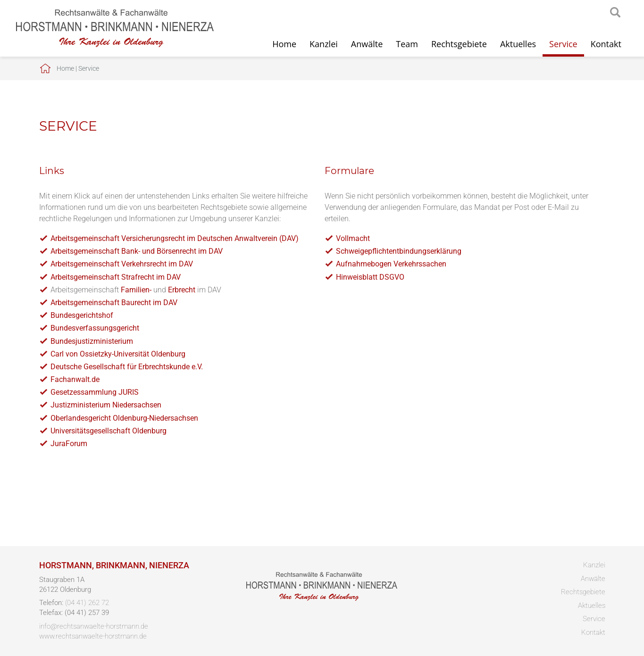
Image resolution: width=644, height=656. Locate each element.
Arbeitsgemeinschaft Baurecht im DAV (114, 303)
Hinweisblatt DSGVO (370, 277)
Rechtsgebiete (459, 44)
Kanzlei (324, 44)
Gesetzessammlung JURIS (95, 392)
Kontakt (606, 44)
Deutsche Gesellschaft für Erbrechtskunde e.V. (127, 367)
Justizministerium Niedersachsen (106, 405)
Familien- (136, 290)
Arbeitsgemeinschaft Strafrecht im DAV (116, 277)
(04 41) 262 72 (87, 603)
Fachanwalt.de (75, 379)
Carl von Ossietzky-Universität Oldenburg (118, 354)
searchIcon (615, 13)
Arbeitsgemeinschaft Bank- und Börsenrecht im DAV (137, 251)
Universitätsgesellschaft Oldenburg (109, 431)
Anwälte (367, 44)
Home (284, 44)
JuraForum (69, 444)
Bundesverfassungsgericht (95, 328)
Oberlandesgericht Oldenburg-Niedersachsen (124, 418)
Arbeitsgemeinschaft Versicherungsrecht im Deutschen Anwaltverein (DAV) (175, 238)
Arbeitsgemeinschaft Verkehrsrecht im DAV (122, 264)
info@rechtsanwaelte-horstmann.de (94, 626)
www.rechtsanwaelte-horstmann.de (93, 636)
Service (563, 44)
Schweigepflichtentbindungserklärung (399, 251)
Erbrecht (182, 290)
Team (407, 44)
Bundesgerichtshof (82, 315)
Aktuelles (518, 44)
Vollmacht (353, 238)
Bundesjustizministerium (92, 341)
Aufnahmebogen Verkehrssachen (391, 264)
